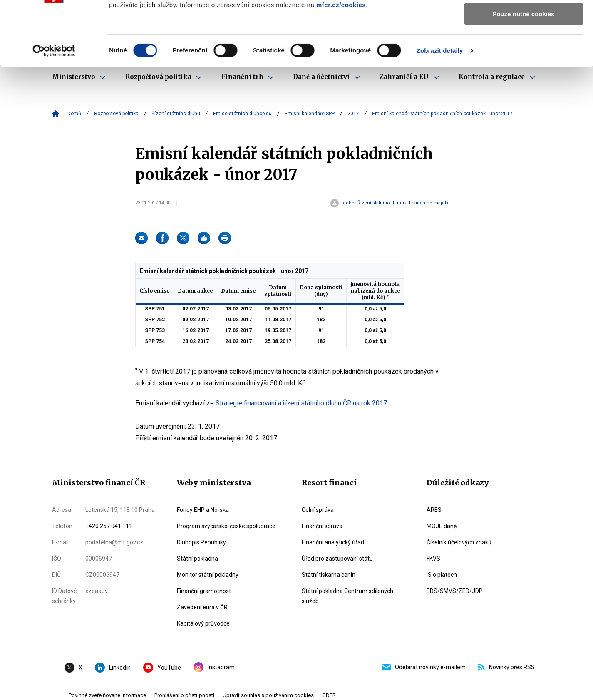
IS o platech (442, 575)
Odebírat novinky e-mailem (424, 667)
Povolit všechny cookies (524, 21)
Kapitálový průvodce (203, 623)
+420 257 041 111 (109, 526)
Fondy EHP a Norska (203, 510)
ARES (434, 510)
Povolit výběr (524, 45)
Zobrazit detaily (440, 106)
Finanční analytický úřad (333, 542)
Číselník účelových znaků (459, 542)
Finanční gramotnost (204, 591)
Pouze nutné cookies (523, 69)
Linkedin (113, 668)
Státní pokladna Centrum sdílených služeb (347, 596)
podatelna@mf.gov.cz (114, 542)
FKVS (433, 559)
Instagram (214, 667)
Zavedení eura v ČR (202, 607)
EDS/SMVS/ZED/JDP (455, 591)
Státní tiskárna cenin (329, 575)
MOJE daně (442, 526)
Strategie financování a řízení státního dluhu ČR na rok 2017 (301, 403)
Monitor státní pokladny (208, 575)
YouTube (162, 668)
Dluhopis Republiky (201, 542)
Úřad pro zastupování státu (337, 559)
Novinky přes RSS (506, 667)
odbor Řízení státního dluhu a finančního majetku (397, 203)
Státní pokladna (197, 559)
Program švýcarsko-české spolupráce (226, 526)
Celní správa (318, 510)
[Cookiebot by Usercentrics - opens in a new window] (54, 106)
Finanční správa (322, 526)
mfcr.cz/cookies (341, 60)
